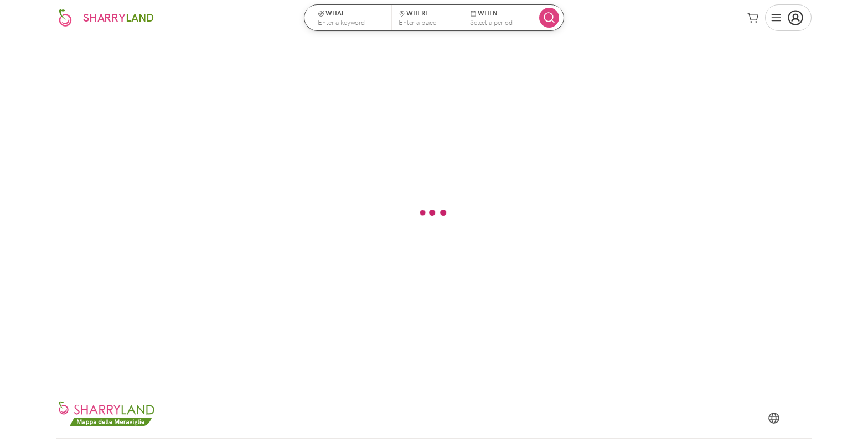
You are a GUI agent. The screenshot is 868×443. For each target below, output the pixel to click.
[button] (352, 18)
